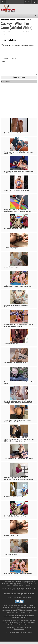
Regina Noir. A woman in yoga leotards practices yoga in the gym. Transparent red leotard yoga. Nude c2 (18, 214)
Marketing (28, 630)
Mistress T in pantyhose (12, 250)
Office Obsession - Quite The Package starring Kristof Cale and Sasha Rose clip (19, 443)
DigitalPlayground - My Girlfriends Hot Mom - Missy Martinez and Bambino (18, 328)
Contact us (10, 630)
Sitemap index (19, 631)
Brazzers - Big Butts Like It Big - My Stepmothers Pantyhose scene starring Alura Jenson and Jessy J (18, 482)
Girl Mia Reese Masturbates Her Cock (16, 365)
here (14, 591)
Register (27, 2)
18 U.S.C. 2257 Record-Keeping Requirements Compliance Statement (19, 619)
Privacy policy (19, 630)
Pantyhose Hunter (8, 19)
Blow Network (23, 591)
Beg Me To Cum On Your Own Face (15, 231)
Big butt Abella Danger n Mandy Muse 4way (18, 289)
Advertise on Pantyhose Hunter (19, 596)
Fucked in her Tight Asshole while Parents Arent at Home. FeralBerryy (17, 423)
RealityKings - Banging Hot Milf (14, 499)
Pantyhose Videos (24, 19)
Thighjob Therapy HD (11, 346)
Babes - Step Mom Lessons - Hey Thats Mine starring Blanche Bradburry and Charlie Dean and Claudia (18, 405)
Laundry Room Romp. (11, 269)
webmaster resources (24, 600)
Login (34, 2)
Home (3, 2)
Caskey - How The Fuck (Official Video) (16, 193)
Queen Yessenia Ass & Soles (13, 135)
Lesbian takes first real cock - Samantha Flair (18, 461)
